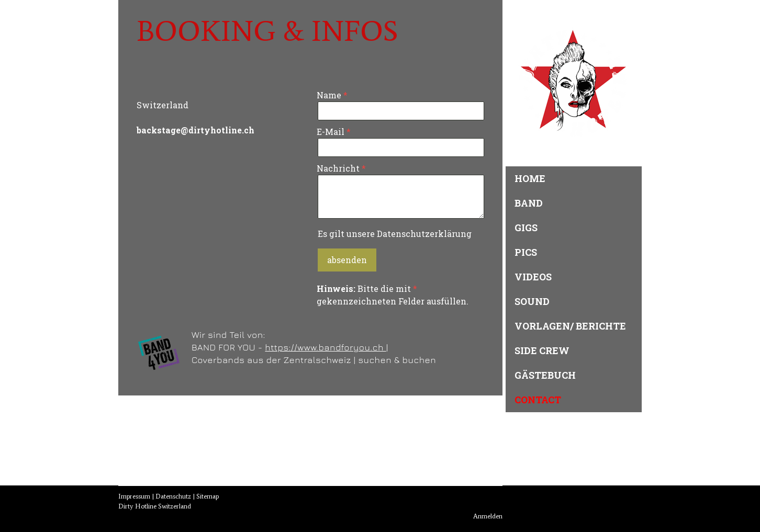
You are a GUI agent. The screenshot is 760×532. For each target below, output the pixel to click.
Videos (533, 277)
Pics (526, 252)
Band (529, 203)
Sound (532, 301)
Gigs (526, 228)
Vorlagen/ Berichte (570, 326)
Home (530, 178)
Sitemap (208, 496)
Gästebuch (545, 375)
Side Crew (542, 350)
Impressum (134, 496)
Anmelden (488, 516)
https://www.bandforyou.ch (325, 347)
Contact (538, 400)
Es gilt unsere (395, 234)
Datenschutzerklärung (424, 234)
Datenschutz (173, 496)
